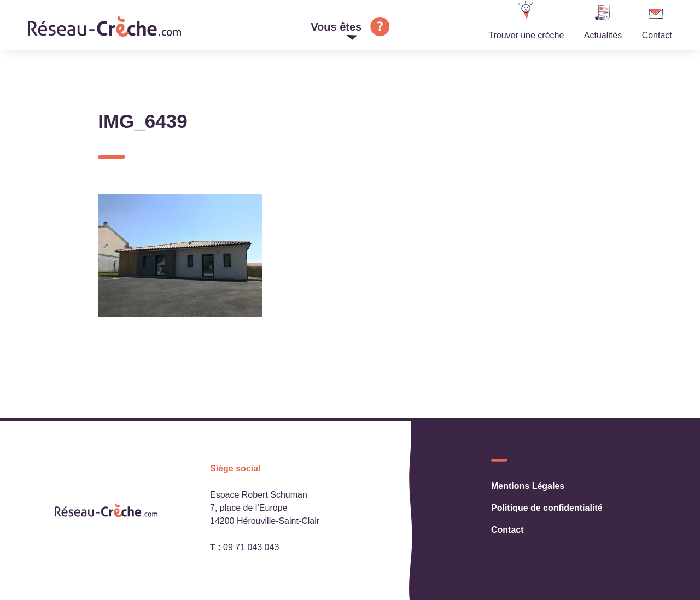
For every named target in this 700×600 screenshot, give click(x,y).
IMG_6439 (142, 121)
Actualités (603, 35)
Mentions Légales (528, 486)
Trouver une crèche (526, 35)
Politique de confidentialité (547, 508)
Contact (657, 35)
